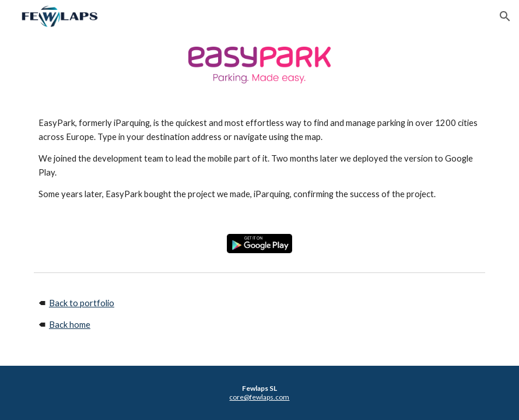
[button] (505, 16)
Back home (70, 325)
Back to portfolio (82, 303)
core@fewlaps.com (259, 397)
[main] (259, 159)
